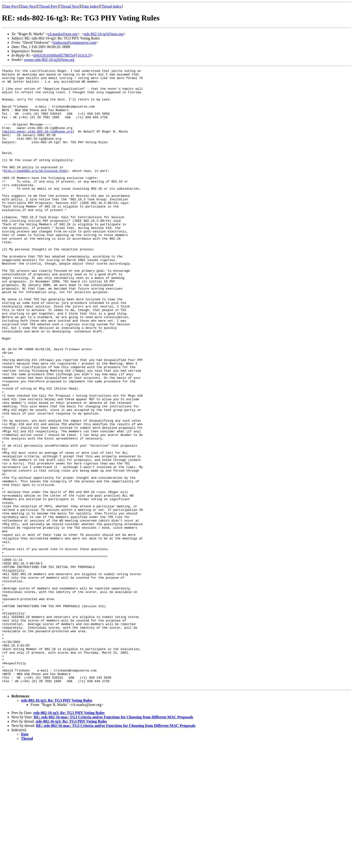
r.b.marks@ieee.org (63, 34)
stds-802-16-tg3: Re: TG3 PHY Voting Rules (57, 824)
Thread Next (70, 6)
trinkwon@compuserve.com (75, 42)
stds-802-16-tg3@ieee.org (104, 34)
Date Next (29, 6)
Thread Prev (48, 6)
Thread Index (111, 6)
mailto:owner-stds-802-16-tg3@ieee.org (38, 144)
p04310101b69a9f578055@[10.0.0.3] (62, 55)
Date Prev (11, 6)
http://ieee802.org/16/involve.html (35, 191)
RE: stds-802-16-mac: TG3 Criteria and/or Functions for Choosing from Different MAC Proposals (114, 841)
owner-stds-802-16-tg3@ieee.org (49, 60)
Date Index (90, 6)
